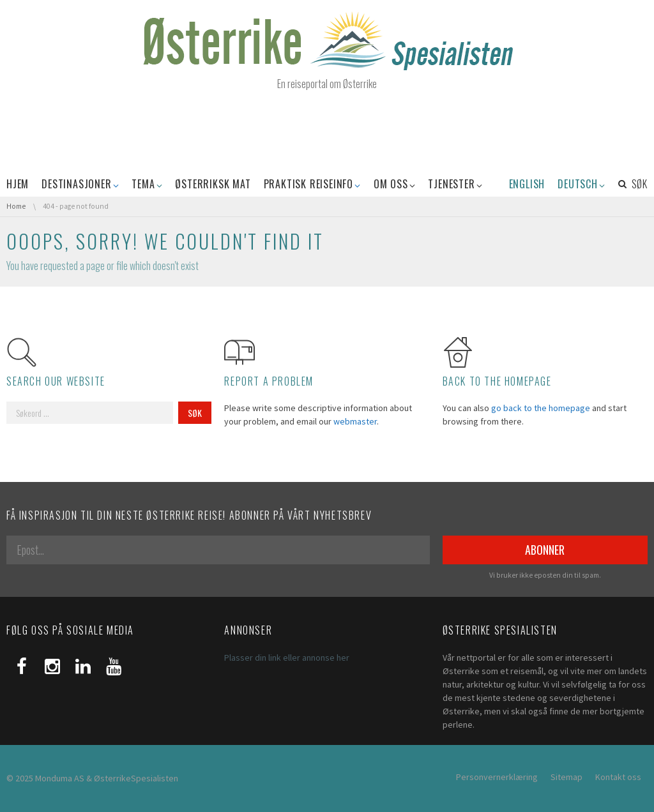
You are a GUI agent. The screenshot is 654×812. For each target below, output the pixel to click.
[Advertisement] (327, 132)
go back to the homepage (541, 408)
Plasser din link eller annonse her (287, 658)
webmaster (355, 421)
